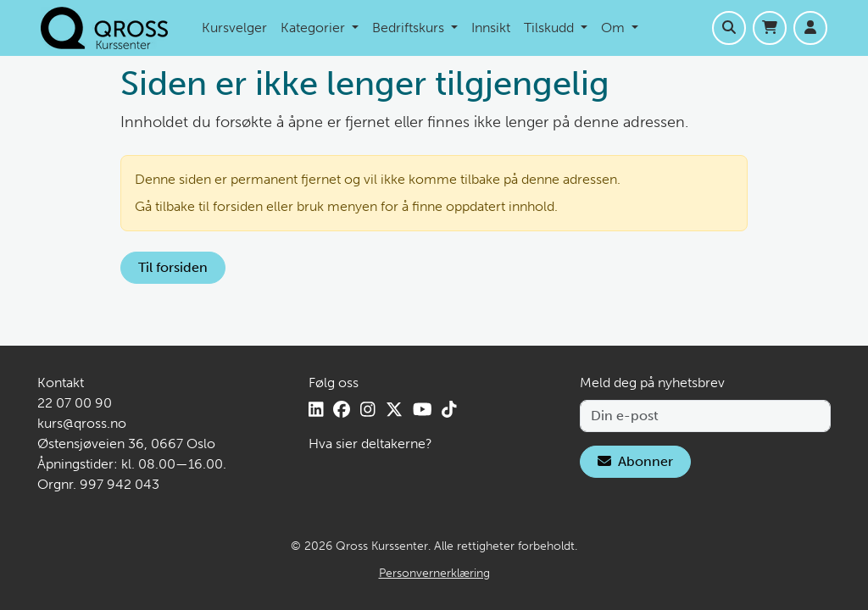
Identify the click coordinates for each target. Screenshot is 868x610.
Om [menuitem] (615, 28)
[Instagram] (368, 410)
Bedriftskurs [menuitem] (410, 28)
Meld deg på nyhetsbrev (652, 383)
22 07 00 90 (75, 403)
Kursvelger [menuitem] (234, 28)
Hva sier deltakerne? (370, 444)
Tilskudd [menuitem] (551, 28)
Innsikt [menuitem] (491, 28)
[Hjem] (104, 28)
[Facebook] (342, 410)
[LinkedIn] (316, 410)
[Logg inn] (810, 28)
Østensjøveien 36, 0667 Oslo (126, 444)
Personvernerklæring (434, 573)
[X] (394, 410)
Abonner (635, 461)
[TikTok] (449, 410)
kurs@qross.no (82, 423)
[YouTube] (423, 410)
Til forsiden (173, 267)
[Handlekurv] (770, 28)
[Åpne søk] (729, 28)
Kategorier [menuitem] (314, 28)
